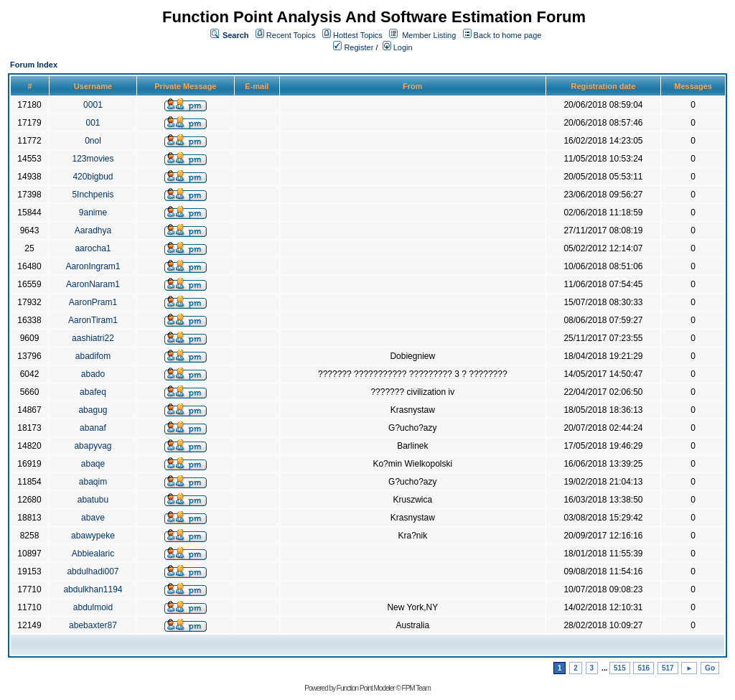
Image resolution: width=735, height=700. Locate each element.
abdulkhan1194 (93, 589)
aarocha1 (93, 248)
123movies (93, 159)
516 (643, 668)
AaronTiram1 (93, 320)
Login (398, 47)
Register (353, 47)
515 (620, 668)
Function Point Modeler (366, 688)
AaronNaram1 (93, 284)
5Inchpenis (93, 195)
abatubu (93, 500)
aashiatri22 (93, 338)
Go (710, 668)
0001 (93, 105)
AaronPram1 (93, 302)
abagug (93, 410)
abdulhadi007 (93, 571)
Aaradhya (93, 230)
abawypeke (93, 536)
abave (93, 518)
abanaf (93, 428)
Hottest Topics (358, 35)
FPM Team (416, 688)
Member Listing (429, 35)
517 (668, 668)
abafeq (93, 392)
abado (93, 374)
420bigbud (93, 177)
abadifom (93, 356)
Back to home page (508, 35)
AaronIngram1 (93, 266)
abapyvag (93, 446)
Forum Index (34, 65)
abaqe (93, 464)
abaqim (93, 482)
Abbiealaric (93, 554)
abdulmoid (93, 607)
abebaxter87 (93, 625)
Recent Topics (291, 35)
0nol (93, 141)
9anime (93, 213)
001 (93, 123)
